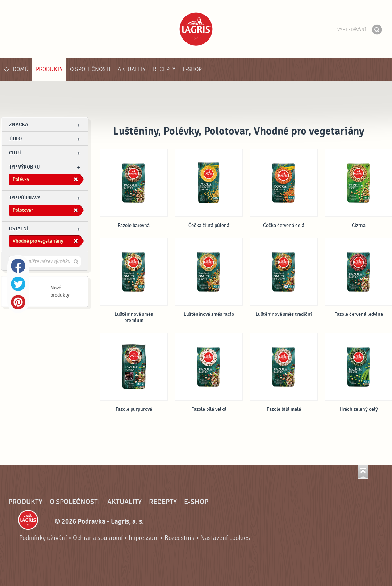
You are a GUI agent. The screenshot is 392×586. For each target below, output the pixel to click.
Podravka (196, 29)
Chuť (15, 153)
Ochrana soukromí (98, 538)
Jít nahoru (363, 472)
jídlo (15, 139)
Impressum (144, 538)
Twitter (18, 284)
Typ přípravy (25, 198)
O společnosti (90, 69)
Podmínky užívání (43, 538)
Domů (16, 69)
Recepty (164, 69)
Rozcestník (180, 538)
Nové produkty (60, 291)
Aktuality (132, 69)
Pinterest (18, 302)
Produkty (49, 69)
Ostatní (19, 229)
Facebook (18, 266)
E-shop (192, 69)
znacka (19, 125)
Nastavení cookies (225, 538)
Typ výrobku (24, 167)
